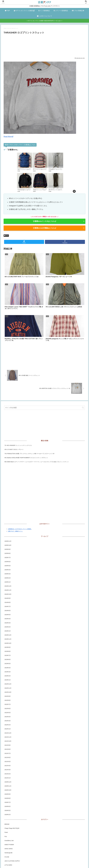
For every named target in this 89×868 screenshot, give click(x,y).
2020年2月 (8, 772)
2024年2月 (8, 584)
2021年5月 (8, 719)
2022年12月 (8, 642)
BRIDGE (7, 782)
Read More (8, 137)
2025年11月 (8, 499)
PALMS (7, 827)
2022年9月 (8, 654)
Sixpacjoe (7, 839)
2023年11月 (8, 597)
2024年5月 (8, 572)
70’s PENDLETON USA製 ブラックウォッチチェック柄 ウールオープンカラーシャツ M (29, 411)
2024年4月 (8, 576)
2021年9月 (8, 703)
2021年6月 (8, 715)
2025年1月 (8, 539)
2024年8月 (8, 560)
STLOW (7, 843)
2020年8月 (8, 756)
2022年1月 (8, 686)
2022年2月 (8, 682)
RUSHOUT (8, 835)
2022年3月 (8, 678)
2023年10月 (8, 601)
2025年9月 (8, 507)
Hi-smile (7, 814)
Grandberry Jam (9, 798)
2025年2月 (8, 535)
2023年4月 (8, 625)
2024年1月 (8, 588)
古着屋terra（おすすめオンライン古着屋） (20, 486)
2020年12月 (8, 739)
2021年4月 (8, 723)
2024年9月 (8, 556)
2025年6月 (8, 519)
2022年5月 (8, 670)
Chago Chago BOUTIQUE (12, 786)
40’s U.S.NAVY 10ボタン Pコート (14, 407)
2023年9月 (8, 605)
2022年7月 (8, 662)
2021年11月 (8, 695)
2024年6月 (8, 568)
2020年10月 (8, 748)
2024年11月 (8, 548)
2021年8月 (8, 707)
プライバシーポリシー (43, 863)
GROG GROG (9, 806)
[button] (83, 365)
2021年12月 (8, 690)
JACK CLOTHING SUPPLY (12, 818)
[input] (44, 365)
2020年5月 (8, 768)
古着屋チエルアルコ (10, 851)
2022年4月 (8, 674)
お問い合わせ (55, 863)
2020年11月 (8, 744)
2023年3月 (8, 629)
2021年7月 (8, 711)
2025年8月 (8, 511)
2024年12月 (8, 544)
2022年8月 (8, 658)
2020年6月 (8, 764)
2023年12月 (8, 593)
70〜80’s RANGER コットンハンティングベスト (18, 403)
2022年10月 (8, 650)
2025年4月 (8, 527)
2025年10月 (8, 503)
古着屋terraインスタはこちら (44, 221)
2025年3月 (8, 531)
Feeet (6, 236)
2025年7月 (8, 515)
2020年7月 (8, 760)
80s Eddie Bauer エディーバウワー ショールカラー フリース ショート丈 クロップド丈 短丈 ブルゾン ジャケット (37, 419)
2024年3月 (8, 580)
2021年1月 (8, 735)
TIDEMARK (8, 847)
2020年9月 (8, 752)
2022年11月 (8, 646)
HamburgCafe (8, 810)
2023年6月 (8, 617)
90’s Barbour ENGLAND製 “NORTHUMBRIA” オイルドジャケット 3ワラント (26, 415)
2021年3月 (8, 727)
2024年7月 (8, 564)
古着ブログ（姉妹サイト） (15, 489)
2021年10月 (8, 699)
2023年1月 (8, 637)
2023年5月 (8, 621)
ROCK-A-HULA (9, 831)
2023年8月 (8, 609)
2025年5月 (8, 523)
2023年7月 (8, 613)
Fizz (6, 794)
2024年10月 (8, 552)
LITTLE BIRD (8, 822)
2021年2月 (8, 731)
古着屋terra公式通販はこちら (44, 228)
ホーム (33, 863)
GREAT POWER (9, 802)
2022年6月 (8, 666)
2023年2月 (8, 633)
